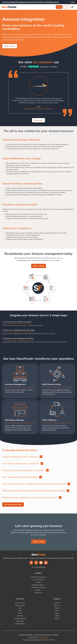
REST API (20, 616)
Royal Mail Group (42, 637)
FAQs (20, 611)
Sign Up (57, 618)
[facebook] (31, 563)
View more (38, 120)
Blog (20, 608)
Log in (73, 2)
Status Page (20, 621)
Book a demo (10, 46)
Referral (57, 608)
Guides (20, 613)
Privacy (57, 613)
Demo (59, 7)
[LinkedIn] (46, 563)
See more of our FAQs (13, 504)
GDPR (57, 616)
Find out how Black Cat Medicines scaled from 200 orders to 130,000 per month (30, 2)
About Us (57, 605)
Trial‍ (67, 7)
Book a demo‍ (39, 266)
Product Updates (20, 605)
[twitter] (36, 563)
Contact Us (57, 603)
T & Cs (57, 611)
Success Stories (20, 603)
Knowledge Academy (20, 618)
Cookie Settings (20, 624)
